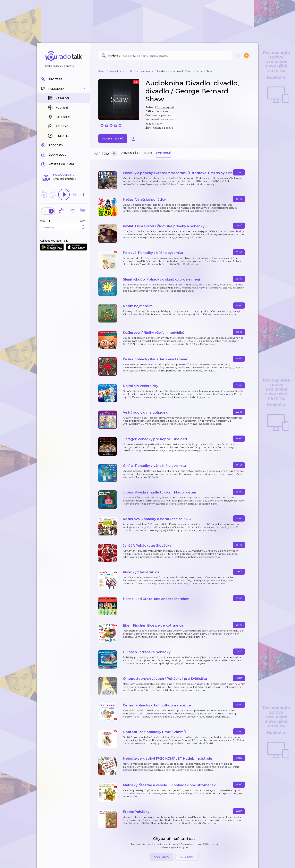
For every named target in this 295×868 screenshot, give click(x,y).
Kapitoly (106, 154)
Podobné (163, 153)
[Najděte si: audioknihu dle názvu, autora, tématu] (165, 55)
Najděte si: (115, 56)
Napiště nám (187, 857)
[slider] (49, 174)
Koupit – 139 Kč (113, 139)
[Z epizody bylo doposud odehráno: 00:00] (44, 174)
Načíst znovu (162, 857)
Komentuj (64, 180)
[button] (64, 89)
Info (148, 153)
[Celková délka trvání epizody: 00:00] (83, 174)
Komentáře (131, 153)
